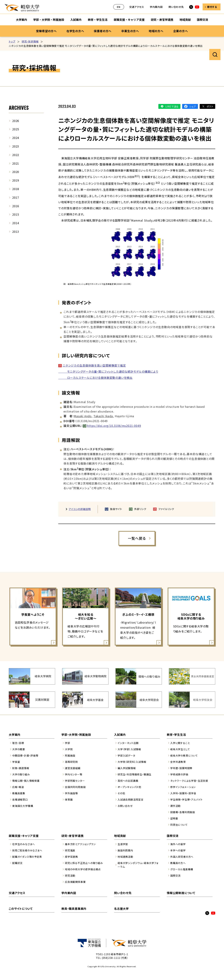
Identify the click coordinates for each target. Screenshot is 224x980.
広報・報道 (18, 787)
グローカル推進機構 (182, 869)
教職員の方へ (178, 863)
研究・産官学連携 (72, 836)
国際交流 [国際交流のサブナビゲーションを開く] (202, 20)
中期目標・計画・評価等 (25, 755)
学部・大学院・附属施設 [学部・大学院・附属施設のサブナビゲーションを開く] (49, 20)
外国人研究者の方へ (182, 857)
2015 (16, 214)
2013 (16, 232)
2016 (16, 206)
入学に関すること (180, 743)
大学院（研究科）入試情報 (132, 762)
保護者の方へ (103, 31)
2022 (16, 155)
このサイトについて (21, 909)
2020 (16, 172)
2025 (16, 129)
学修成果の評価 (179, 774)
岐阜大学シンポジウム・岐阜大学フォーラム (138, 865)
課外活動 (175, 806)
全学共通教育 (178, 762)
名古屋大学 (121, 909)
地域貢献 (120, 836)
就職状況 (17, 863)
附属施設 (70, 755)
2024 (16, 138)
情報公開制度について (181, 893)
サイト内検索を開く (215, 55)
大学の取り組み (21, 774)
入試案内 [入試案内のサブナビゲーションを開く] (76, 20)
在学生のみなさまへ (24, 844)
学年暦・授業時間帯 (181, 768)
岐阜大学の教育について (184, 755)
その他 (121, 793)
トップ (12, 41)
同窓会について (179, 825)
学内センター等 (74, 774)
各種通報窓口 (20, 800)
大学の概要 (19, 749)
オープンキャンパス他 (129, 787)
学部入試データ (126, 755)
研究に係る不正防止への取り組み (84, 863)
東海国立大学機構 (23, 806)
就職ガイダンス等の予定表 (27, 857)
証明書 (174, 818)
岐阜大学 (22, 8)
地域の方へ (156, 31)
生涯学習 (123, 844)
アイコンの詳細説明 (80, 509)
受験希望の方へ (46, 31)
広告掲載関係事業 (75, 882)
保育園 (69, 800)
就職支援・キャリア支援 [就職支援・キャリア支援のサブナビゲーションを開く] (129, 20)
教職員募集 (19, 793)
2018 (16, 189)
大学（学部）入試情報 (129, 749)
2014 (16, 223)
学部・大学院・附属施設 (76, 735)
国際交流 (173, 836)
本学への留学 (178, 850)
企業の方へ (181, 31)
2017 (16, 197)
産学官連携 (71, 857)
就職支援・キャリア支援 (24, 836)
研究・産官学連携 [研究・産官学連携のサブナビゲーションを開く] (162, 20)
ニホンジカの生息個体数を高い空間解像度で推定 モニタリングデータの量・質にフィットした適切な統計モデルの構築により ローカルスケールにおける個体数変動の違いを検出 (108, 371)
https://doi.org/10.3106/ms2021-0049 (114, 426)
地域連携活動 (125, 857)
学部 (68, 743)
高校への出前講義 (128, 781)
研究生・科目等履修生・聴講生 (134, 774)
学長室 (16, 762)
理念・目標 (18, 743)
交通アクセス (137, 7)
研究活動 (70, 876)
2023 (16, 146)
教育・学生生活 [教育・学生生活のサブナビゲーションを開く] (98, 20)
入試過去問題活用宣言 (131, 800)
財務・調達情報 (21, 768)
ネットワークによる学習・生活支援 (189, 781)
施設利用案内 (125, 850)
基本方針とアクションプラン (80, 844)
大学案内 (15, 735)
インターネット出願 (128, 743)
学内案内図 (156, 7)
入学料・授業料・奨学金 (183, 793)
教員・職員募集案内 (74, 909)
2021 (16, 163)
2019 (16, 180)
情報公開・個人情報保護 (26, 781)
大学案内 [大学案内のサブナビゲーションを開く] (22, 20)
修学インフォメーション (183, 787)
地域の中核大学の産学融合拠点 (83, 869)
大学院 (69, 749)
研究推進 (70, 850)
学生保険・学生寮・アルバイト (186, 800)
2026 (16, 121)
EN (119, 7)
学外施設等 (71, 793)
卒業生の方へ (130, 31)
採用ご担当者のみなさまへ (27, 850)
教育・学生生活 (176, 735)
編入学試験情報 (127, 768)
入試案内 (120, 735)
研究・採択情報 (30, 41)
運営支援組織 (73, 768)
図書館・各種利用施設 (183, 812)
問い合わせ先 (176, 7)
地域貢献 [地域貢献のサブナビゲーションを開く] (185, 20)
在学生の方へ (75, 31)
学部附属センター (75, 781)
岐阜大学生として (180, 749)
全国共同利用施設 (75, 787)
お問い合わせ (125, 806)
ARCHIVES (19, 108)
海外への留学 (178, 844)
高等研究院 (71, 762)
